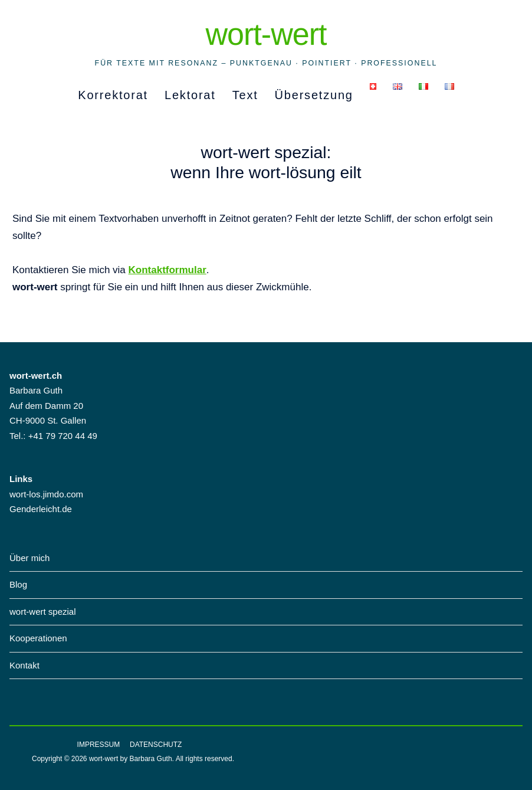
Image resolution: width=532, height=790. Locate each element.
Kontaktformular (168, 270)
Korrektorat (113, 95)
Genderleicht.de (41, 509)
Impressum (99, 745)
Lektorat (190, 95)
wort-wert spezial (43, 612)
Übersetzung (314, 95)
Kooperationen (38, 638)
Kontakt (24, 665)
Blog (18, 584)
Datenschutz (156, 745)
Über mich (29, 558)
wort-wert (266, 34)
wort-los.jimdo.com (46, 494)
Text (245, 95)
